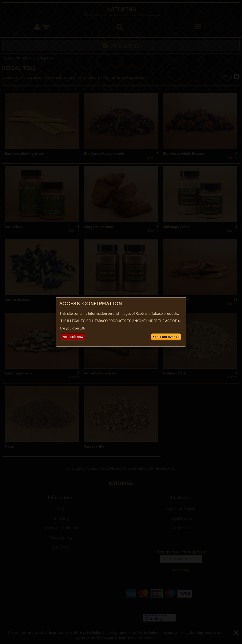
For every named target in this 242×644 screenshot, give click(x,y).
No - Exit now (73, 337)
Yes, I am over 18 (166, 337)
